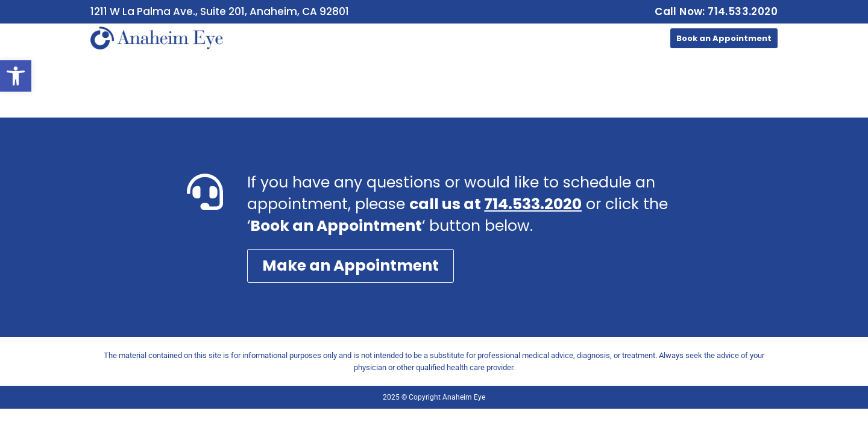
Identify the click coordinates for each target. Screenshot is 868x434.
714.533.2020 (533, 204)
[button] (16, 76)
